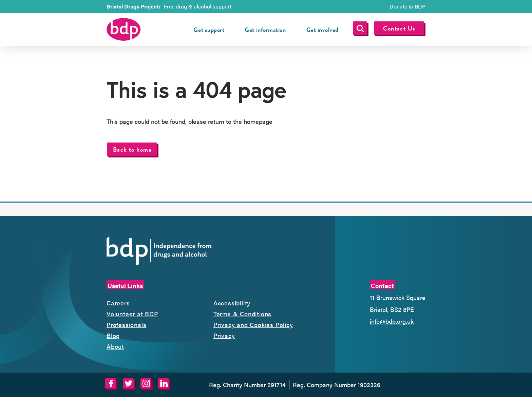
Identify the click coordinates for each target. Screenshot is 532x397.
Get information (265, 30)
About (115, 346)
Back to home (132, 149)
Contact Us (399, 28)
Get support (209, 30)
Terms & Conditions (242, 314)
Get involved (322, 30)
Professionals (126, 325)
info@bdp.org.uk (392, 321)
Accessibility (232, 303)
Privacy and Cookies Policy (253, 325)
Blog (113, 335)
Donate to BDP (407, 6)
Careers (118, 303)
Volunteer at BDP (132, 314)
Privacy (224, 335)
